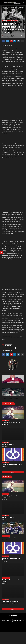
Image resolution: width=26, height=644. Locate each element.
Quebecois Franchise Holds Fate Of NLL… (12, 478)
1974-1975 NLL (7, 7)
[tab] (20, 415)
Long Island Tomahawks (9, 360)
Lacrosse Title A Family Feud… (11, 550)
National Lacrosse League (19, 633)
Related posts (20, 415)
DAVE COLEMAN (14, 20)
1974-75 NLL (9, 358)
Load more (13, 485)
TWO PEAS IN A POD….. (9, 457)
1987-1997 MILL (6, 548)
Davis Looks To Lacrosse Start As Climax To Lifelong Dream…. (12, 615)
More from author (19, 416)
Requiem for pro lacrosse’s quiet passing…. (11, 436)
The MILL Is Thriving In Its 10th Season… (11, 593)
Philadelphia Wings (7, 363)
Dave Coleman (13, 382)
